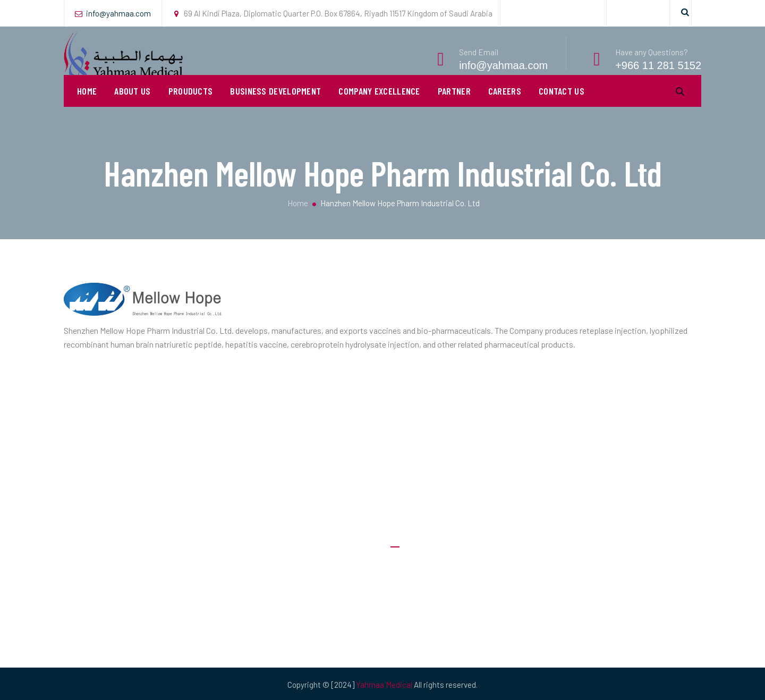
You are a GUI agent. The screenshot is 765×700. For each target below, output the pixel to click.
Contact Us (562, 106)
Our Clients (409, 609)
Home (87, 106)
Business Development (275, 106)
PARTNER (454, 106)
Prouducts (191, 106)
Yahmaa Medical (384, 685)
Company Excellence (379, 106)
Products (407, 630)
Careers (505, 106)
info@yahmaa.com (118, 13)
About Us (132, 106)
